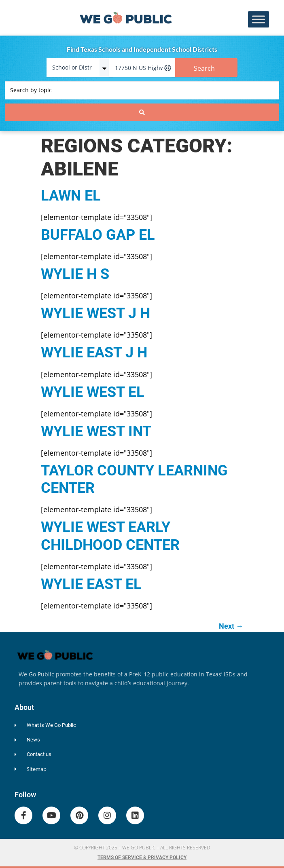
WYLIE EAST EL (91, 584)
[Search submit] (142, 112)
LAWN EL (71, 196)
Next (231, 626)
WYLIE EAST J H (94, 353)
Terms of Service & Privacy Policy (142, 857)
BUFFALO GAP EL (98, 235)
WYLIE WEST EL (93, 392)
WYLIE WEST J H (95, 313)
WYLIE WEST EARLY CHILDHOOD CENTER (110, 536)
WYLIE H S (75, 274)
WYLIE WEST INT (96, 431)
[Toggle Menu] (259, 20)
